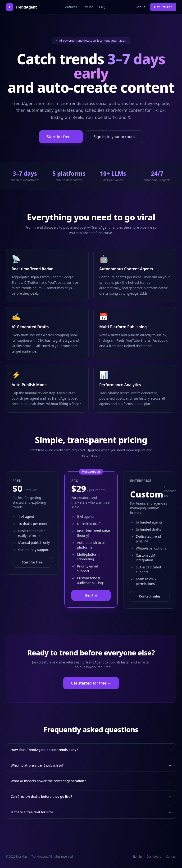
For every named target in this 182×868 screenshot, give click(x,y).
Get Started (163, 7)
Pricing (88, 7)
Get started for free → (91, 683)
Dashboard (154, 857)
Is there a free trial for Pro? (91, 812)
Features (70, 7)
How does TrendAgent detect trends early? (91, 750)
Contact (171, 857)
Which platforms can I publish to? (91, 765)
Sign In (140, 7)
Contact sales (150, 596)
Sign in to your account (114, 137)
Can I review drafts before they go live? (91, 797)
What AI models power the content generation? (91, 781)
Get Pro (91, 595)
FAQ (102, 7)
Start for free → (61, 137)
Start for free (32, 562)
